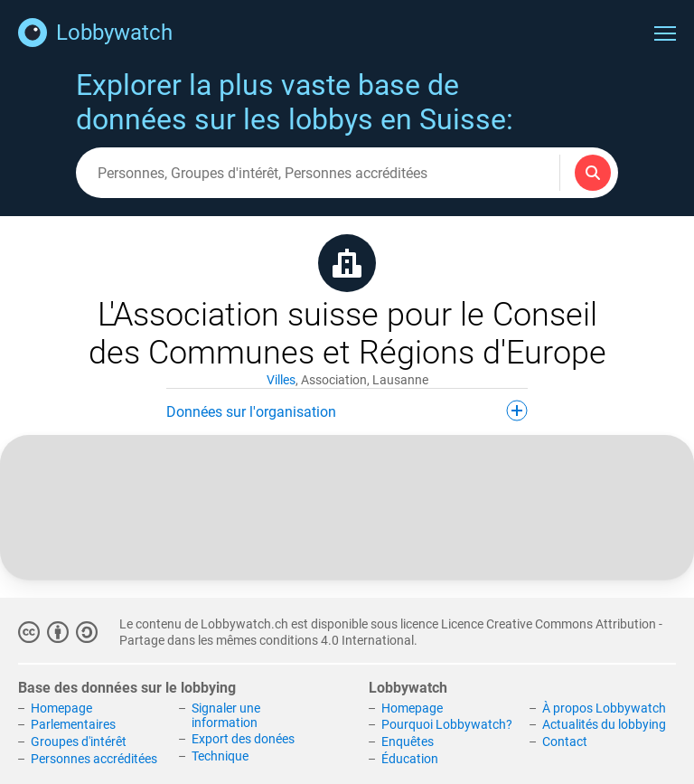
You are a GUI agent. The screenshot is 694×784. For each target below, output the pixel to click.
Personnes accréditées (94, 759)
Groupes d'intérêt (79, 741)
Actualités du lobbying (604, 724)
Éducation (410, 759)
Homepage (61, 708)
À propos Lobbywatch (604, 708)
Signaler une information (226, 715)
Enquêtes (408, 741)
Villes (281, 380)
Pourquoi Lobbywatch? (447, 724)
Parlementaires (73, 724)
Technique (220, 756)
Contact (565, 741)
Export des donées (243, 739)
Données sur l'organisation (347, 411)
